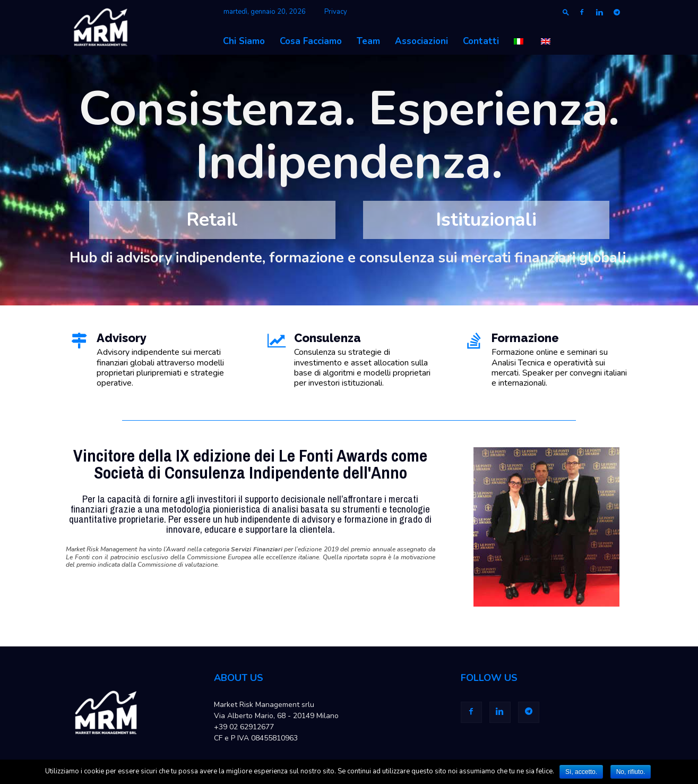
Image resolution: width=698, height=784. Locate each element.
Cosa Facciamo (311, 41)
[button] (566, 12)
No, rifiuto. (631, 772)
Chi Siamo (244, 41)
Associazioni (421, 41)
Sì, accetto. (581, 772)
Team (368, 41)
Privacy (336, 12)
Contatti (481, 41)
